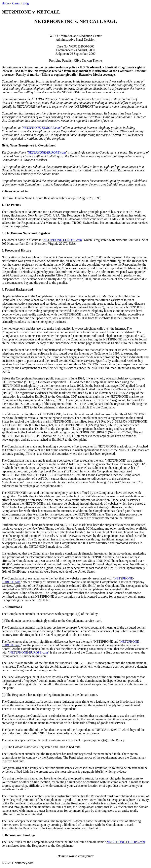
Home (6, 3)
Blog (26, 3)
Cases (16, 3)
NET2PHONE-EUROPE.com (42, 128)
